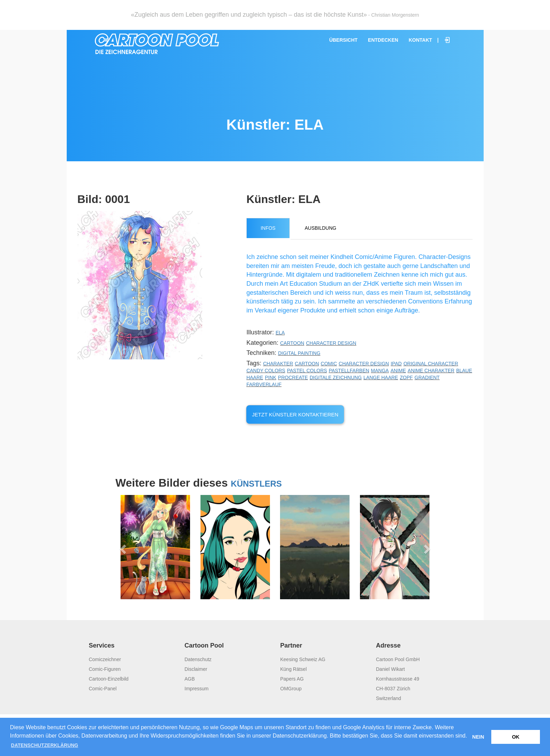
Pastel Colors (307, 371)
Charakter (278, 364)
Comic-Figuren (105, 669)
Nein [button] (478, 737)
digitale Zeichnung (336, 377)
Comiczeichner (105, 659)
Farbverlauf (264, 384)
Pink (270, 377)
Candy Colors (266, 371)
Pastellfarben (349, 371)
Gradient (427, 377)
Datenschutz (198, 659)
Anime (398, 371)
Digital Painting (299, 353)
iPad (396, 364)
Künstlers (256, 484)
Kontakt (420, 40)
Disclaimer (196, 669)
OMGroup (291, 689)
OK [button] (516, 737)
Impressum (196, 689)
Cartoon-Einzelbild (109, 679)
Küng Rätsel (294, 669)
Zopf (406, 377)
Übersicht (343, 40)
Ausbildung (321, 228)
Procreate (293, 377)
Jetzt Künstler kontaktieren (295, 414)
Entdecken (383, 40)
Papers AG (292, 679)
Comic (329, 364)
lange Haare (381, 377)
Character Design (331, 343)
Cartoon (292, 343)
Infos (268, 228)
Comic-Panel (103, 689)
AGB (190, 679)
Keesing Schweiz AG (303, 659)
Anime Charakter (431, 371)
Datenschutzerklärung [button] (45, 745)
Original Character (431, 364)
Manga (380, 371)
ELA (280, 333)
